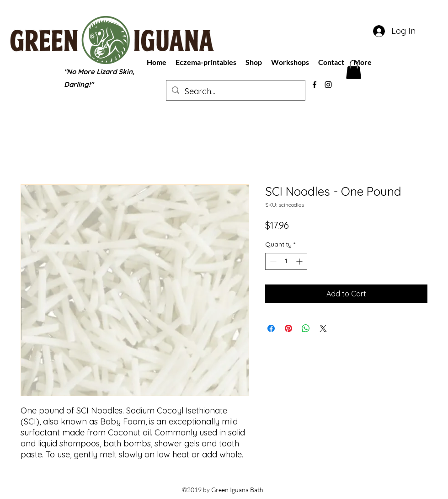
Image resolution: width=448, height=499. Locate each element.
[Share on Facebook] (271, 328)
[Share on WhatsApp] (306, 328)
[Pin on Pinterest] (288, 328)
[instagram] (328, 85)
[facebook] (315, 85)
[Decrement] (272, 261)
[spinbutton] (286, 261)
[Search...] (235, 91)
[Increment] (300, 261)
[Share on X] (323, 328)
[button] (354, 70)
